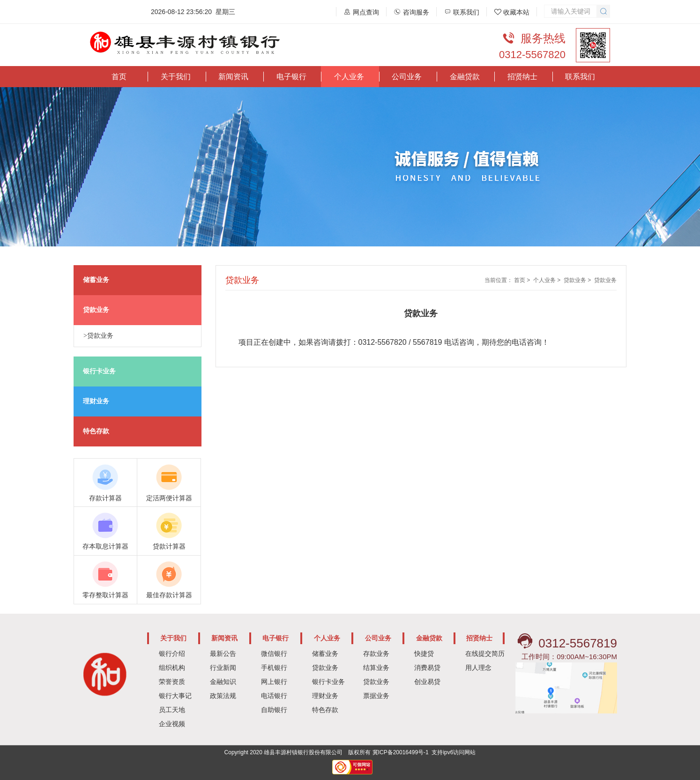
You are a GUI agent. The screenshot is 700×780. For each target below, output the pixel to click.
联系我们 (580, 77)
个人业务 (349, 77)
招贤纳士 (522, 77)
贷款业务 (575, 280)
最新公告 (223, 654)
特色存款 (325, 710)
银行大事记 (175, 696)
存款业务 (376, 654)
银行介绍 (172, 654)
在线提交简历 (485, 654)
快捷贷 (424, 654)
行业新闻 (223, 668)
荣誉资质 (172, 682)
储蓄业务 (325, 654)
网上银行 (274, 682)
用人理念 (478, 668)
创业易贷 (427, 682)
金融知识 (223, 682)
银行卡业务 (328, 682)
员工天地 (172, 710)
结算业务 (376, 668)
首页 (119, 77)
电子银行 (291, 77)
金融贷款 (465, 77)
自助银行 (274, 710)
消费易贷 (427, 668)
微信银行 (274, 654)
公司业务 (407, 77)
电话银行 (274, 696)
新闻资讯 (233, 77)
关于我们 (176, 77)
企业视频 (172, 724)
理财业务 (325, 696)
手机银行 (274, 668)
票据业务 (376, 696)
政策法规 (223, 696)
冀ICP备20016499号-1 (401, 752)
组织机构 (172, 668)
